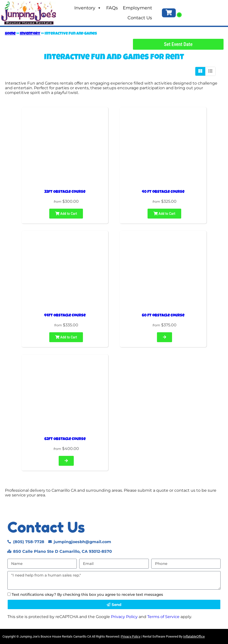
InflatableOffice (194, 636)
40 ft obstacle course (163, 192)
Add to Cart (66, 214)
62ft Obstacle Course (65, 439)
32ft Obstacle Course (65, 192)
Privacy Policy (124, 617)
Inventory (88, 8)
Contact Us (140, 18)
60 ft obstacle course (163, 316)
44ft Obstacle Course (65, 316)
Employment (137, 8)
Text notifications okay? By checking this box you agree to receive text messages (87, 594)
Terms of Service (163, 617)
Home (10, 34)
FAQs (112, 8)
